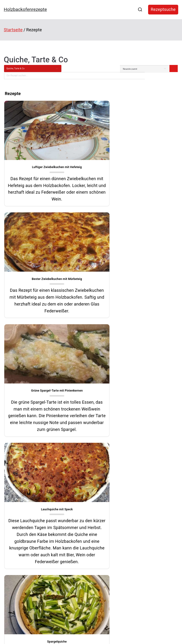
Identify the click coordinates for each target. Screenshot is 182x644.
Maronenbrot (11, 546)
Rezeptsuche (163, 9)
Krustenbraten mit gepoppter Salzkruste (26, 562)
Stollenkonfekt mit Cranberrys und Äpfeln (27, 570)
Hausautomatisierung (141, 547)
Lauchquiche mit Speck (136, 278)
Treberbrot (10, 554)
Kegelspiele (134, 539)
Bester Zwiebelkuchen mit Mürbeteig (136, 160)
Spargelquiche (46, 423)
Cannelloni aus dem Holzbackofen (23, 538)
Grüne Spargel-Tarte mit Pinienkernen (46, 278)
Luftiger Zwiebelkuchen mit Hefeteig (46, 160)
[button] (70, 491)
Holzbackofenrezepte (25, 9)
